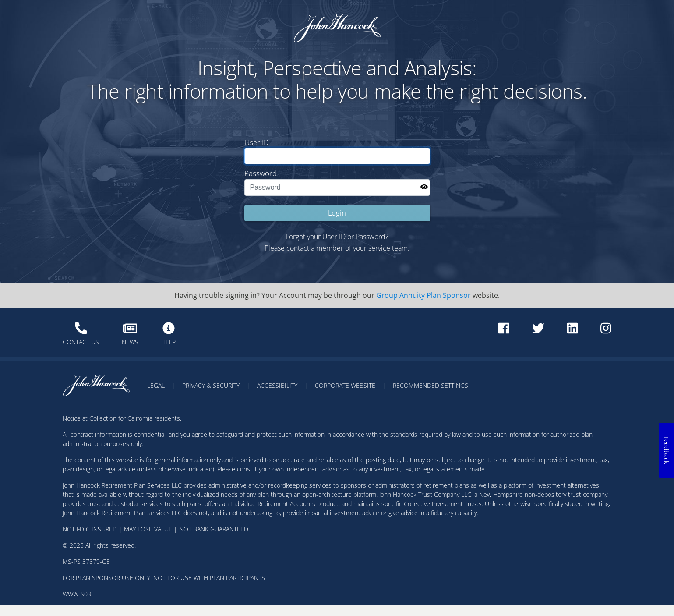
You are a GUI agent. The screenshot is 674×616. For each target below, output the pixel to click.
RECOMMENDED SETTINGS (431, 385)
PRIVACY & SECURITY (211, 385)
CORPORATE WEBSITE (345, 385)
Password (261, 173)
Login (337, 213)
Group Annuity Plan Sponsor (423, 295)
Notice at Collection (90, 418)
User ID (257, 142)
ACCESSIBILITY (277, 385)
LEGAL (156, 385)
